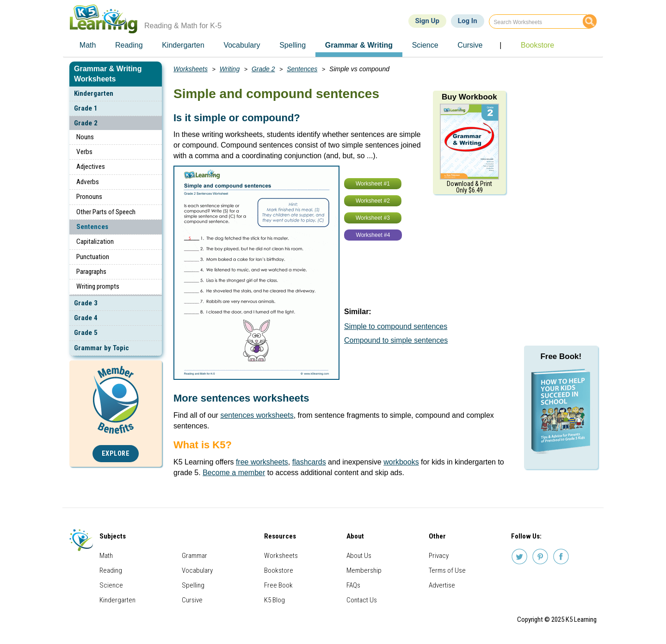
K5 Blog (274, 600)
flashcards (309, 462)
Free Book (278, 585)
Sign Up (427, 21)
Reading (111, 570)
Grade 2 (86, 123)
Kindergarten (94, 93)
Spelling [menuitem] (293, 45)
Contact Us (362, 600)
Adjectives (91, 167)
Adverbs (88, 182)
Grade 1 (86, 108)
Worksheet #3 (373, 218)
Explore (116, 454)
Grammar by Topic (102, 348)
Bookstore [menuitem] (537, 45)
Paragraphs (91, 272)
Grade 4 (86, 318)
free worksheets (262, 462)
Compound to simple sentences (396, 340)
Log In (468, 21)
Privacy (439, 556)
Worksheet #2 (373, 201)
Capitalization (95, 241)
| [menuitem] (500, 45)
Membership (364, 570)
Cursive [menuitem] (470, 45)
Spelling (193, 585)
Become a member (234, 473)
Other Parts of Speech (106, 212)
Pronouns (89, 197)
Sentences (92, 227)
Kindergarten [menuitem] (183, 45)
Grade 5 (86, 333)
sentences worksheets (257, 415)
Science (111, 585)
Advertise (442, 585)
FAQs (353, 585)
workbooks (401, 462)
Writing (230, 69)
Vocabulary (197, 570)
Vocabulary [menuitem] (242, 45)
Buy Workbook (469, 97)
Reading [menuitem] (129, 45)
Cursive (192, 600)
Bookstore (279, 570)
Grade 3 (86, 303)
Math (106, 556)
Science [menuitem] (425, 45)
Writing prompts (98, 286)
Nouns (85, 137)
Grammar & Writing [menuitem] (359, 45)
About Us (359, 556)
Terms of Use (447, 570)
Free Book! (561, 356)
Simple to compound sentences (396, 326)
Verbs (84, 152)
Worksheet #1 (373, 184)
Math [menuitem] (88, 45)
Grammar (194, 556)
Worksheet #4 (373, 235)
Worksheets (191, 69)
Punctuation (93, 257)
